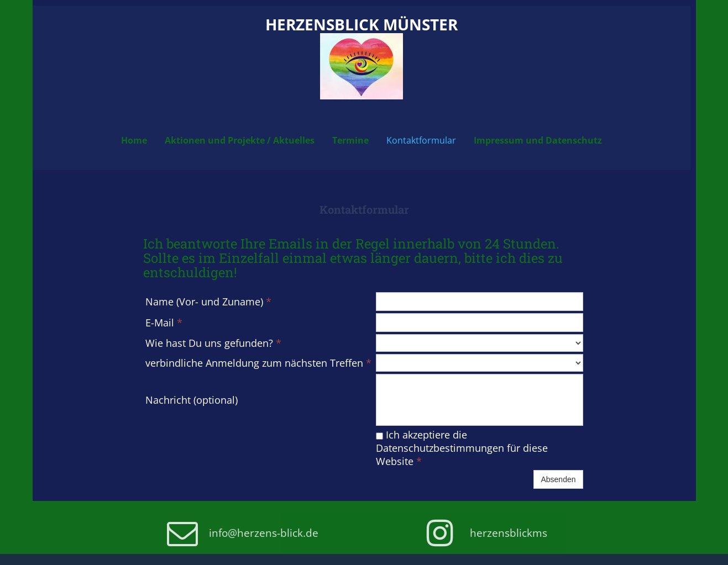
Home (134, 140)
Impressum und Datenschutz (538, 140)
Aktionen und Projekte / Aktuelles (240, 140)
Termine (350, 140)
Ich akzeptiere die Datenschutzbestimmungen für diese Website (462, 448)
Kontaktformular (421, 140)
